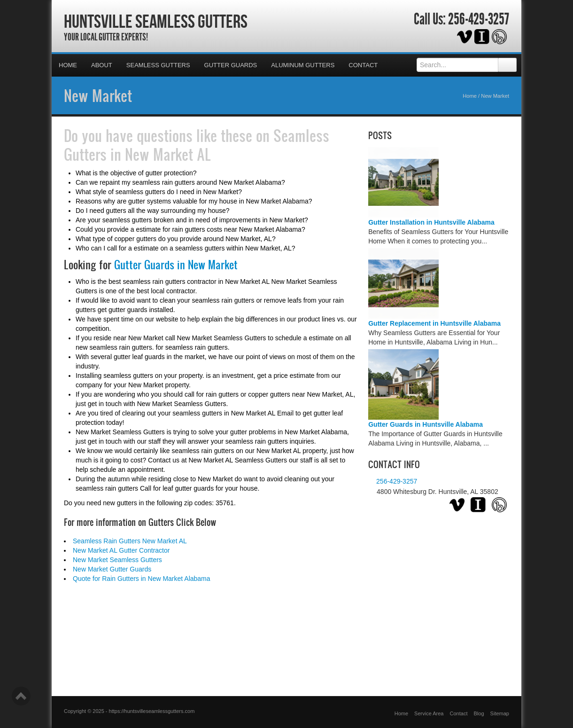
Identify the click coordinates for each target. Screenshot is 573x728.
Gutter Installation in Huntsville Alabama (431, 222)
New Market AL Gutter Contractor (121, 550)
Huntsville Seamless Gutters (156, 21)
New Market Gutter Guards (112, 569)
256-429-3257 (479, 19)
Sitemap (500, 713)
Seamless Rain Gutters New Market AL (130, 541)
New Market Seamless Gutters (117, 560)
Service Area (429, 713)
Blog (479, 713)
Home (68, 65)
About (102, 65)
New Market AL (168, 154)
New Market (98, 95)
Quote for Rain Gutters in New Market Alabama (142, 579)
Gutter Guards (231, 65)
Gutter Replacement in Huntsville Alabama (434, 323)
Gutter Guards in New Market (176, 265)
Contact (363, 65)
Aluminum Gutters (303, 65)
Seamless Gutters (158, 65)
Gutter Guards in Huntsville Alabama (426, 424)
